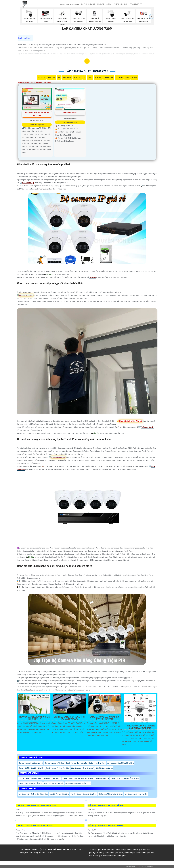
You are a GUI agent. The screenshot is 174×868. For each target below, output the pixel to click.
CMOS (90, 77)
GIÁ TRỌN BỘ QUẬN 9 (88, 4)
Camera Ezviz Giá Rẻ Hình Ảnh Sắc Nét (125, 778)
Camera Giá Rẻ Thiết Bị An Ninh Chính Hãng (35, 82)
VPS (137, 866)
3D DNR (134, 77)
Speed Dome (109, 77)
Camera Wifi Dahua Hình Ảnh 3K (30, 783)
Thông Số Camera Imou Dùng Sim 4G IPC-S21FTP (34, 718)
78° (59, 77)
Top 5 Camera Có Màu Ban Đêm (58, 768)
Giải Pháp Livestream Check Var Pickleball (35, 826)
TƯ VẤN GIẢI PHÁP (136, 4)
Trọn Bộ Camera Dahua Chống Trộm (84, 794)
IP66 (127, 77)
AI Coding (119, 77)
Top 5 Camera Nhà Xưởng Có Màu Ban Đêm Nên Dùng (86, 763)
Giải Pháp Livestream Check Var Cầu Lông (106, 826)
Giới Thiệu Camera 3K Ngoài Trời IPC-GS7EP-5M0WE (69, 718)
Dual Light (52, 77)
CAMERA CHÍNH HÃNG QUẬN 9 (69, 4)
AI (84, 77)
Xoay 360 (98, 77)
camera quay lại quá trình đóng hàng (121, 763)
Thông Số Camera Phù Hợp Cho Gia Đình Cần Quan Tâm (140, 727)
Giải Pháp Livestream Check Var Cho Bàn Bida (36, 805)
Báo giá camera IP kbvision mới (83, 768)
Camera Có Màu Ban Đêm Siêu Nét (31, 768)
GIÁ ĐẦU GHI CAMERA (104, 4)
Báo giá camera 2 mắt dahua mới (31, 763)
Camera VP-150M (70, 113)
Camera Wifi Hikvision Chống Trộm (78, 783)
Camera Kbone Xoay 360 (52, 778)
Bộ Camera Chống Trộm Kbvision (111, 794)
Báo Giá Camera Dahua (104, 768)
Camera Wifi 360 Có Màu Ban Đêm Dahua (78, 778)
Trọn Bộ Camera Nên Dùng (59, 794)
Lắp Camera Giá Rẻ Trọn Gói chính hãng (33, 794)
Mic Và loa (42, 77)
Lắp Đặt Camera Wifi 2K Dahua (30, 778)
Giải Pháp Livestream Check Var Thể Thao (106, 805)
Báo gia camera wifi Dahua (54, 763)
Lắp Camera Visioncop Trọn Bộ (136, 794)
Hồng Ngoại (67, 77)
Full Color (77, 77)
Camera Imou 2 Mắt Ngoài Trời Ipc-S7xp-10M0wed (105, 718)
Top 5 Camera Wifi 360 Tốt (54, 783)
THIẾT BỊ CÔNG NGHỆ (121, 4)
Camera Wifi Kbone (102, 778)
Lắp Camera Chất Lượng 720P (87, 29)
